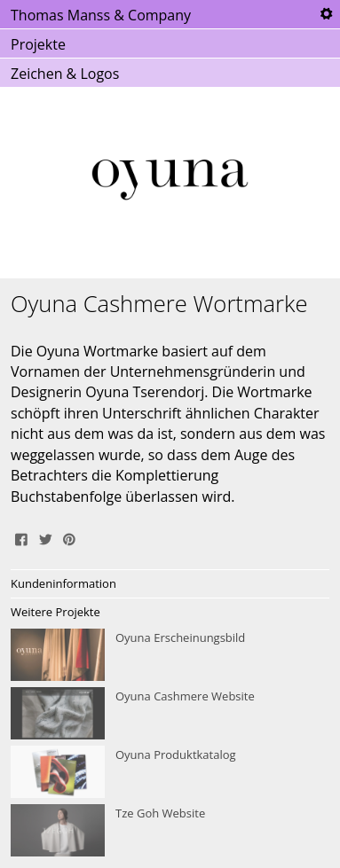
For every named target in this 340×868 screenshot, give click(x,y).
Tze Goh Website (170, 831)
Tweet (45, 537)
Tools (326, 14)
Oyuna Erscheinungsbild (170, 655)
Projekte (38, 44)
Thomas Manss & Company (101, 15)
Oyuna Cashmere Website (170, 714)
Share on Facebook (21, 537)
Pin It (69, 537)
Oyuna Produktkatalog (170, 772)
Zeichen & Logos (65, 74)
